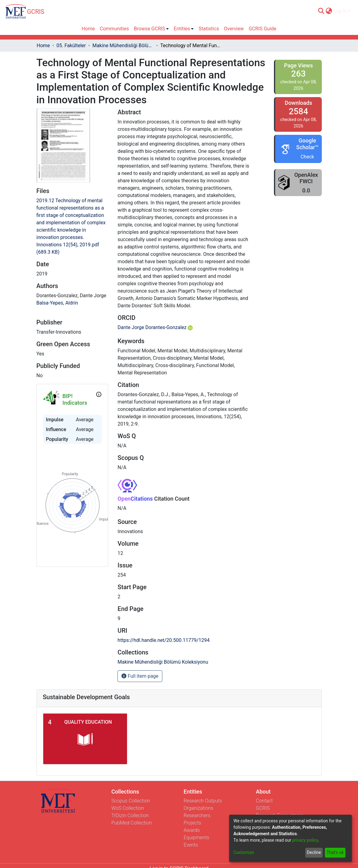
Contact (264, 801)
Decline (314, 852)
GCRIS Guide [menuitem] (263, 29)
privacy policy (305, 840)
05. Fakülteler (71, 45)
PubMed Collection (132, 823)
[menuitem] (329, 11)
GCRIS (263, 808)
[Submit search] (321, 11)
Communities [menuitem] (114, 29)
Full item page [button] (140, 676)
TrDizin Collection (130, 815)
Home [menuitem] (88, 29)
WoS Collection (128, 808)
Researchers (197, 815)
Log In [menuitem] (340, 11)
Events (191, 845)
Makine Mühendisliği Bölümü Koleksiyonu (123, 45)
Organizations (199, 808)
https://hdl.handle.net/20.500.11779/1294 (164, 640)
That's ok (335, 852)
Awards (192, 830)
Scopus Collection (131, 801)
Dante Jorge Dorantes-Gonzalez (155, 327)
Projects (192, 823)
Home (43, 45)
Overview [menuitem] (234, 29)
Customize (244, 852)
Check (307, 157)
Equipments (197, 838)
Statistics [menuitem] (209, 29)
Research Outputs (203, 801)
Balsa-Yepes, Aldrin (57, 303)
